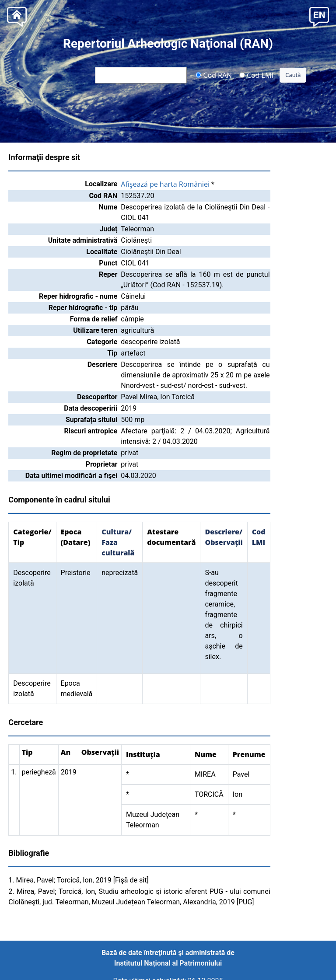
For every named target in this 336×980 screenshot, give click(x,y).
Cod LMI (256, 75)
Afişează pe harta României (165, 184)
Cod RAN (214, 75)
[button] (319, 16)
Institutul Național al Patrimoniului (168, 963)
